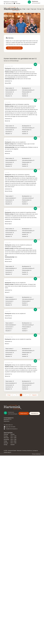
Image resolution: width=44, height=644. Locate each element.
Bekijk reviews (24, 413)
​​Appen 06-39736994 (10, 427)
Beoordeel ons (35, 413)
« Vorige (9, 395)
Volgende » (35, 395)
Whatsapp (17, 3)
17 (30, 395)
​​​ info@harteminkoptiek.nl (11, 429)
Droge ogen (33, 9)
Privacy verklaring (36, 454)
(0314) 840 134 (8, 3)
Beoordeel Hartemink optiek (14, 48)
